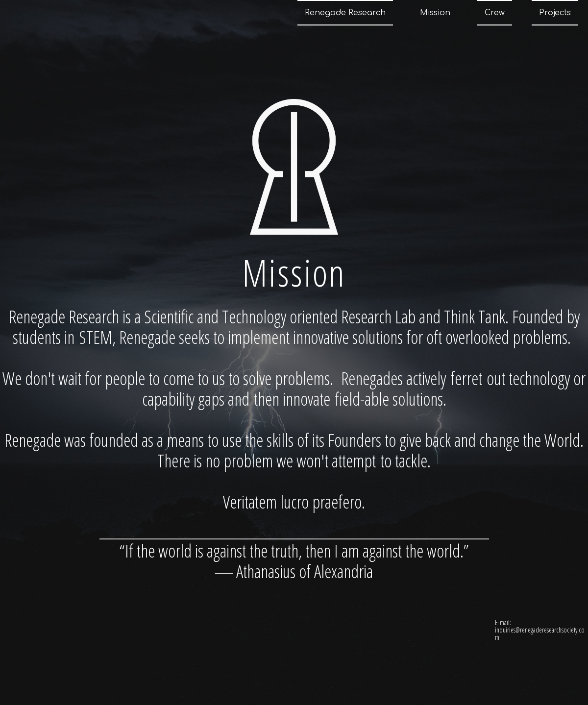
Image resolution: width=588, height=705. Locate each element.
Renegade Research (345, 13)
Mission (435, 13)
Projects (555, 13)
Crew (495, 13)
